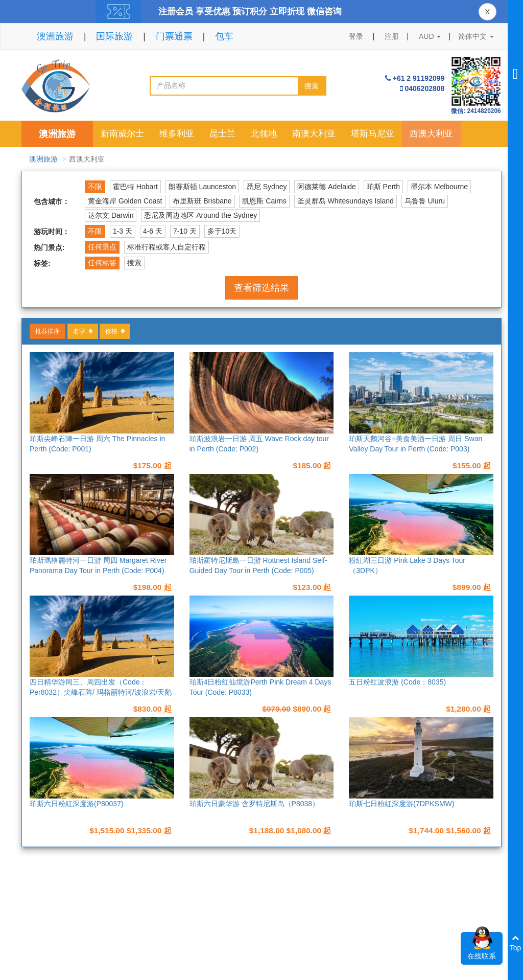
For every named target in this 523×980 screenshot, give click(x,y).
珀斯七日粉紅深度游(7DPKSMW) (401, 804)
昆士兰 (222, 134)
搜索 (312, 86)
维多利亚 (177, 134)
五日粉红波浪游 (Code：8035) (397, 682)
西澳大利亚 (431, 134)
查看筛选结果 (261, 288)
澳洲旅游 (55, 36)
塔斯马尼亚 (373, 134)
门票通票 (174, 36)
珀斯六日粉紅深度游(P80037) (77, 804)
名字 (83, 331)
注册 (392, 36)
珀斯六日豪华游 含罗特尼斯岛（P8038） (254, 804)
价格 (115, 331)
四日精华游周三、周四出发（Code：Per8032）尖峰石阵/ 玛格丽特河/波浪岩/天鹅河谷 (101, 692)
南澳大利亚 (314, 134)
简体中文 (476, 36)
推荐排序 (47, 331)
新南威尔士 (122, 134)
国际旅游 (114, 36)
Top (516, 943)
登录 (356, 36)
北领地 (264, 134)
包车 (224, 36)
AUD (430, 36)
